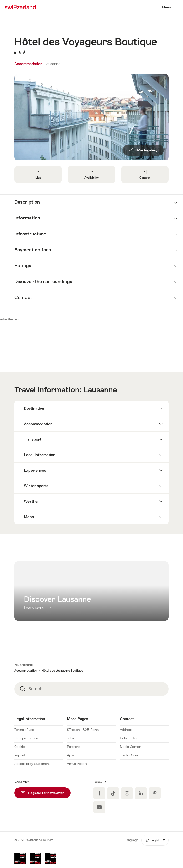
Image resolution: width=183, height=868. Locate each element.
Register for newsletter (46, 791)
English (157, 838)
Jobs (70, 738)
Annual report (77, 764)
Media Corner (130, 747)
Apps (71, 755)
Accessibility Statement (32, 764)
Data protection (26, 738)
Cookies (20, 747)
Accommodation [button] (26, 671)
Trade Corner (130, 755)
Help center (129, 738)
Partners (74, 747)
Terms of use (24, 730)
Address (126, 730)
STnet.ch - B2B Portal (83, 730)
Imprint (20, 755)
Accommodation (29, 64)
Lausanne (52, 64)
